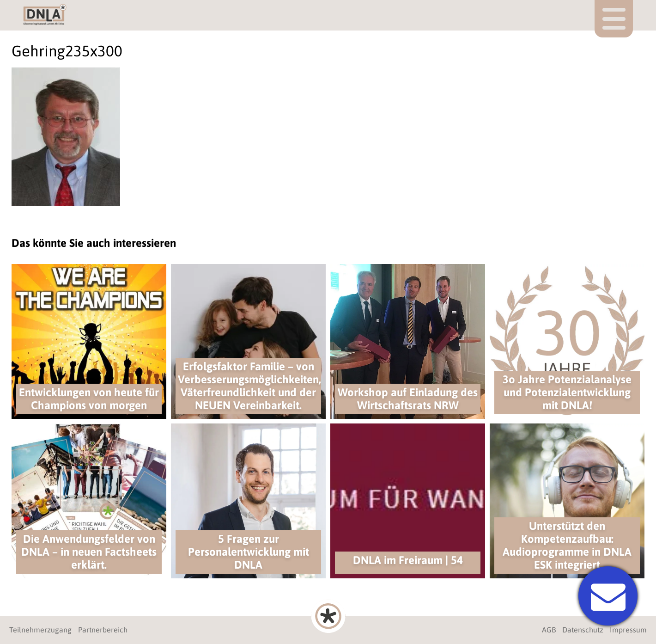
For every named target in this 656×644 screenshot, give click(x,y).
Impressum (628, 630)
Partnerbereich (103, 630)
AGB (549, 630)
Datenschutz (583, 630)
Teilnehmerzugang (40, 630)
